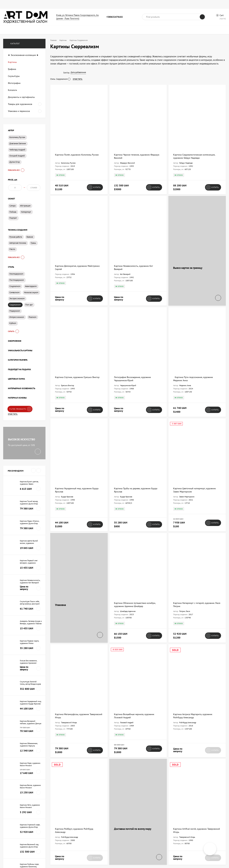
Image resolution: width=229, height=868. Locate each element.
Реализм (32, 320)
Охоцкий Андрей (17, 156)
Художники (139, 4)
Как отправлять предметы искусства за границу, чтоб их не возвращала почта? (79, 724)
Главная (7, 4)
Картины (20, 4)
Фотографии (48, 4)
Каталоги (79, 4)
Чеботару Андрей (17, 150)
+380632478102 (115, 17)
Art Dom (61, 734)
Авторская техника (18, 246)
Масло (12, 252)
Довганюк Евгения (18, 143)
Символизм (14, 295)
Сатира (12, 209)
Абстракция (25, 209)
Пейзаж (13, 215)
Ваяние (30, 240)
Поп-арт (29, 308)
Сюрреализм (15, 308)
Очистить (13, 417)
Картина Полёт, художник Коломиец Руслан (77, 132)
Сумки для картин (98, 4)
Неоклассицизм (31, 295)
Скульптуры (64, 4)
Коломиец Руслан (17, 137)
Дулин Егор (15, 162)
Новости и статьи (120, 4)
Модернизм (15, 314)
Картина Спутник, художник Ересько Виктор (77, 292)
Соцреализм (15, 289)
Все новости (16, 673)
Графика (33, 4)
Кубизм (13, 326)
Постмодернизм (17, 283)
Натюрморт (26, 215)
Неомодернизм (16, 277)
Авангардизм (31, 289)
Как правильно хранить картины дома (196, 767)
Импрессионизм (17, 320)
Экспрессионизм (17, 302)
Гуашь (33, 246)
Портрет (13, 221)
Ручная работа (16, 240)
